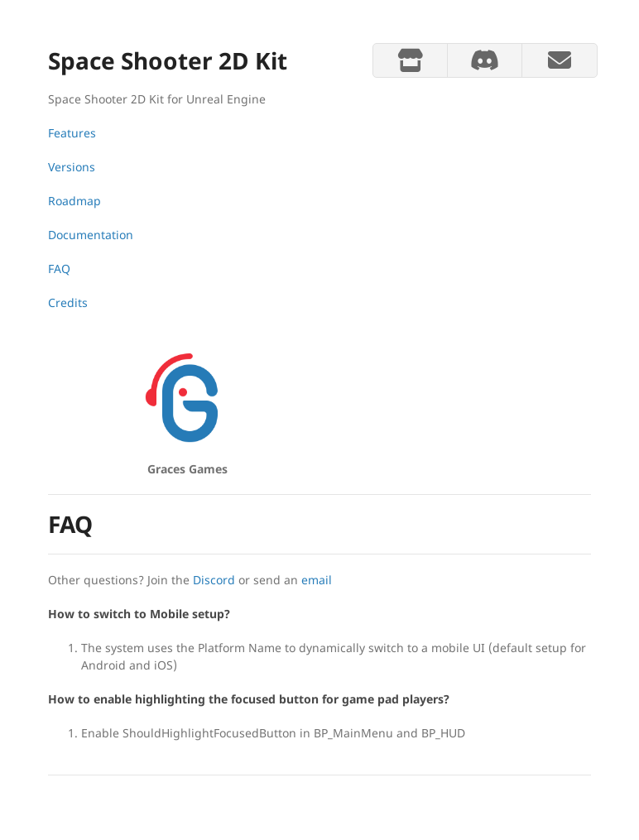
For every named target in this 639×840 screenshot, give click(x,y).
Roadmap (74, 201)
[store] (410, 60)
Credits (68, 302)
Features (72, 133)
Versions (72, 167)
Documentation (91, 235)
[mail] (559, 60)
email (317, 580)
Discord (214, 580)
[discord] (485, 60)
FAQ (59, 269)
